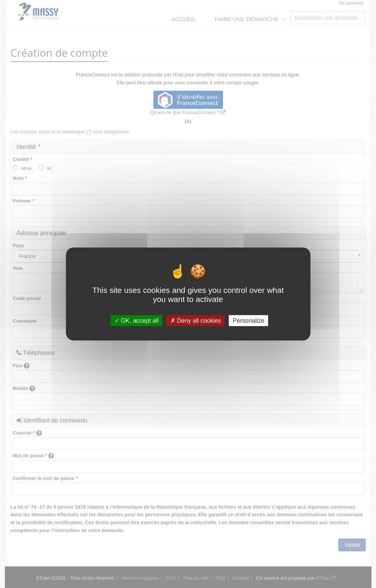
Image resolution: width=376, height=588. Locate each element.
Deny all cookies (196, 321)
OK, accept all (137, 321)
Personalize (249, 321)
